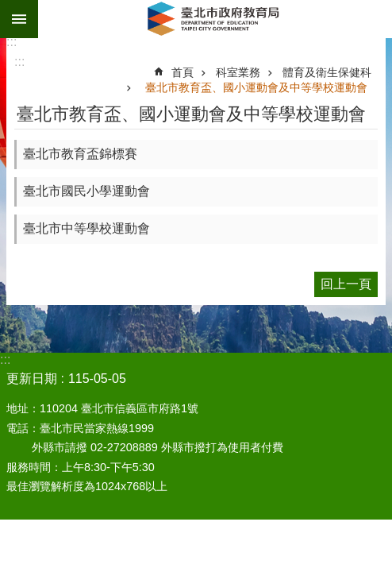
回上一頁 (346, 284)
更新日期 (32, 379)
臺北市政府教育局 (215, 19)
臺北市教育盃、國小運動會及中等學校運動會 (256, 87)
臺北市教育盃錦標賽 (80, 154)
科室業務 (238, 72)
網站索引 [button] (19, 19)
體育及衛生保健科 (327, 72)
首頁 (183, 72)
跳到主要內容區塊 (8, 8)
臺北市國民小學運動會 (86, 191)
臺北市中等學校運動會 (86, 228)
